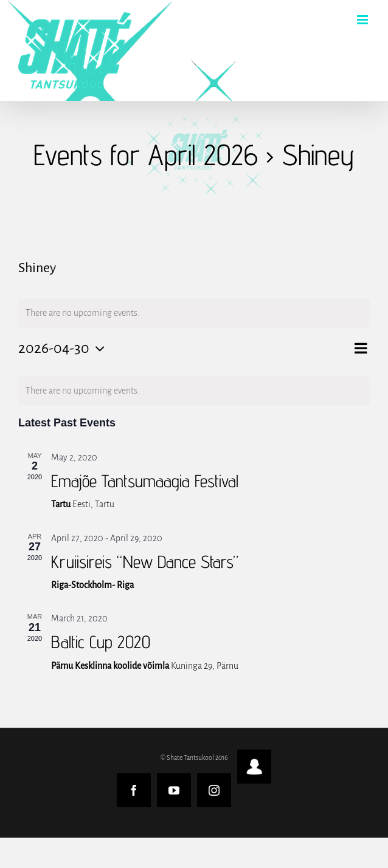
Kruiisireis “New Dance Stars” (145, 562)
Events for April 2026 (146, 155)
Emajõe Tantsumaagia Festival (145, 481)
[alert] (194, 391)
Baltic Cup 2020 (101, 642)
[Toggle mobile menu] (363, 20)
